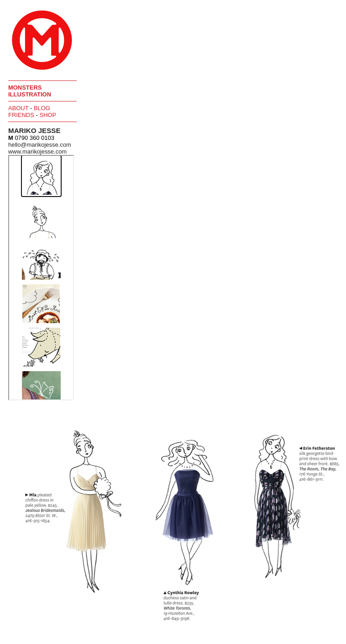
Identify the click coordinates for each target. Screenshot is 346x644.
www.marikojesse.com (37, 152)
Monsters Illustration (30, 91)
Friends (21, 115)
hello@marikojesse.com (40, 145)
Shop (48, 115)
